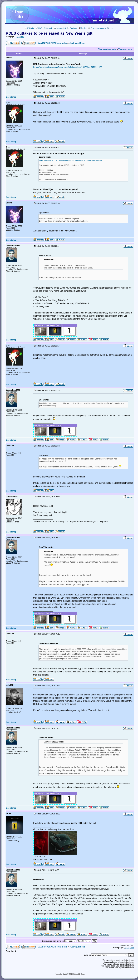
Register (72, 28)
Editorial (30, 28)
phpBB (65, 974)
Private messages (97, 28)
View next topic (125, 49)
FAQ (39, 28)
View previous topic (107, 49)
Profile (83, 28)
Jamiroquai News (77, 43)
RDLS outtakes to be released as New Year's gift (49, 33)
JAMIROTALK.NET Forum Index (52, 43)
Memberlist (60, 28)
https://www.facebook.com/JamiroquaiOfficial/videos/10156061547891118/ (67, 67)
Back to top (11, 97)
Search (48, 28)
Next (22, 37)
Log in (111, 28)
